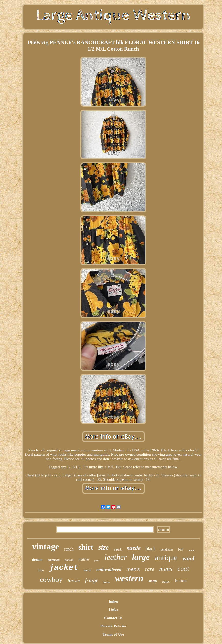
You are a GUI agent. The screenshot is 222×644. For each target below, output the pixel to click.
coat (183, 569)
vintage (46, 547)
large (141, 557)
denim (37, 560)
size (104, 547)
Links (113, 610)
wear (87, 570)
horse (107, 582)
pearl (97, 561)
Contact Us (113, 618)
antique (166, 558)
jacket (64, 568)
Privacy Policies (113, 626)
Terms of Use (113, 634)
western (129, 578)
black (151, 549)
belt (181, 549)
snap (153, 581)
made (192, 550)
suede (134, 548)
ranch (69, 549)
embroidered (109, 570)
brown (74, 581)
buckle (69, 560)
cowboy (51, 579)
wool (189, 558)
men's (133, 569)
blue (41, 570)
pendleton (167, 549)
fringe (92, 580)
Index (113, 602)
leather (116, 557)
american (54, 560)
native (84, 559)
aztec (166, 581)
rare (150, 569)
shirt (86, 547)
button (181, 581)
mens (166, 569)
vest (118, 550)
